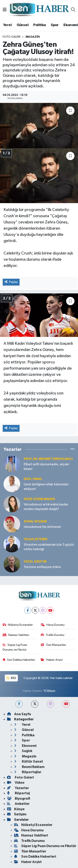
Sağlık (23, 751)
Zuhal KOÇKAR (35, 521)
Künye (16, 809)
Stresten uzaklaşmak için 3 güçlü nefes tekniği (49, 547)
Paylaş (11, 282)
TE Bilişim (49, 691)
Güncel (23, 25)
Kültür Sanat (29, 761)
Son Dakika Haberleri (19, 660)
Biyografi (19, 799)
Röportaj (18, 793)
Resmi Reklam (29, 767)
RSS (11, 678)
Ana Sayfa (19, 714)
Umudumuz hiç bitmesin (42, 527)
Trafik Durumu (53, 635)
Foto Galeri (12, 37)
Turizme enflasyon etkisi (42, 567)
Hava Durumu (53, 625)
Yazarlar (18, 788)
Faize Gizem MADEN (39, 499)
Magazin (33, 37)
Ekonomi (71, 25)
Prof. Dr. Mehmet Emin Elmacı (48, 459)
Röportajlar (28, 772)
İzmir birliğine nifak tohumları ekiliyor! (46, 487)
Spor (55, 25)
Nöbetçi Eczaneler (18, 625)
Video (16, 783)
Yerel (7, 25)
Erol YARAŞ (33, 479)
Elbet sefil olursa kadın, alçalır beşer (46, 467)
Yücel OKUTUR (35, 562)
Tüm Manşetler (53, 645)
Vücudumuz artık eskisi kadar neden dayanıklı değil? (46, 507)
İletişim (17, 814)
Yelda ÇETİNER (35, 539)
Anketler (18, 804)
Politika (40, 25)
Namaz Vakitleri (16, 635)
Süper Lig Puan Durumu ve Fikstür (15, 647)
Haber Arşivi (52, 660)
